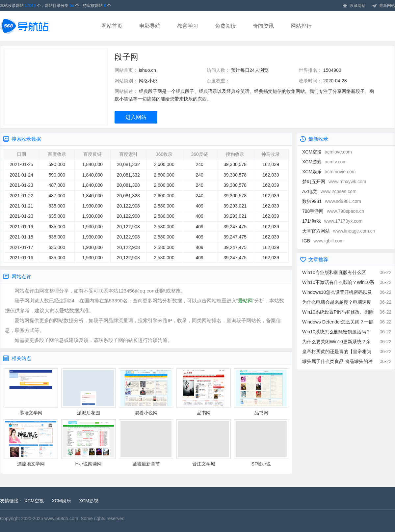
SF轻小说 (261, 443)
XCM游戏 (324, 162)
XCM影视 (89, 501)
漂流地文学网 (31, 443)
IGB (323, 241)
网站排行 (301, 26)
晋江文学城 (204, 443)
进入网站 (136, 117)
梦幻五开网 (334, 182)
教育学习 (188, 26)
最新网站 (383, 6)
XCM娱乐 (329, 172)
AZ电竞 (329, 191)
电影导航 (150, 26)
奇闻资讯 (263, 26)
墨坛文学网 (31, 392)
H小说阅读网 (88, 443)
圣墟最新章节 (146, 443)
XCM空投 (327, 152)
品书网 (204, 392)
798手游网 (333, 211)
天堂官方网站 (339, 231)
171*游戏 (332, 221)
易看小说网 (146, 392)
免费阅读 (225, 26)
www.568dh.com (61, 518)
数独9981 (332, 201)
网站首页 (112, 26)
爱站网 (245, 301)
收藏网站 (354, 6)
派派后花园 (88, 392)
